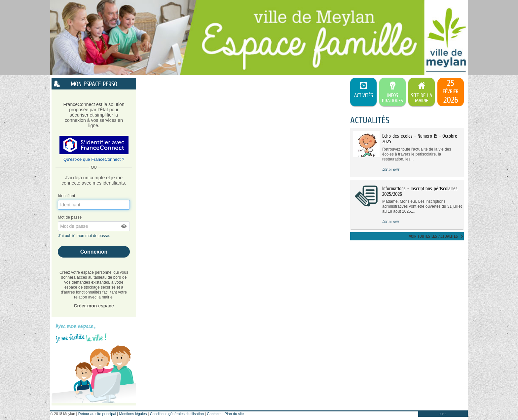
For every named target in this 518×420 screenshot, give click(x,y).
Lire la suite (391, 169)
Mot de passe (70, 217)
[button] (124, 226)
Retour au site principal (97, 414)
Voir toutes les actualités (433, 236)
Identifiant (66, 196)
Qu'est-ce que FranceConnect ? (94, 159)
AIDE (443, 414)
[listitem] (451, 92)
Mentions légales (133, 414)
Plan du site (234, 414)
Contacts (214, 414)
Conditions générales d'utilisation (177, 414)
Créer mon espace (94, 306)
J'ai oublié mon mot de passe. (85, 236)
